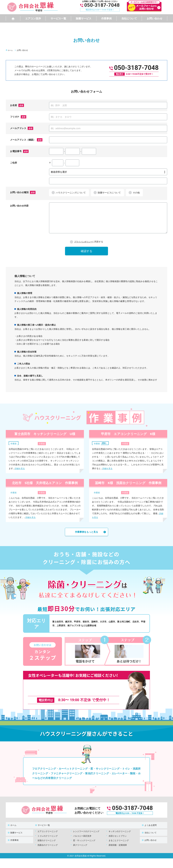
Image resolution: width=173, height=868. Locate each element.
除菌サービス (84, 18)
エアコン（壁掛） (102, 443)
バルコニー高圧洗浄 (82, 830)
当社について (129, 18)
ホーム (12, 821)
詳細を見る (20, 468)
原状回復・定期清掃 (118, 839)
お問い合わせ (155, 18)
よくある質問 (149, 821)
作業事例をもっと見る (86, 532)
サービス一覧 (58, 18)
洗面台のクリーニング (48, 839)
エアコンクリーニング (48, 826)
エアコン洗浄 (33, 18)
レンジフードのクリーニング (86, 826)
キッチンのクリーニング (120, 826)
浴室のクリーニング (47, 835)
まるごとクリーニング (119, 835)
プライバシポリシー (83, 242)
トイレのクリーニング (48, 830)
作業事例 (106, 18)
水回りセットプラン (118, 830)
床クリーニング (80, 839)
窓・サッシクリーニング (84, 835)
